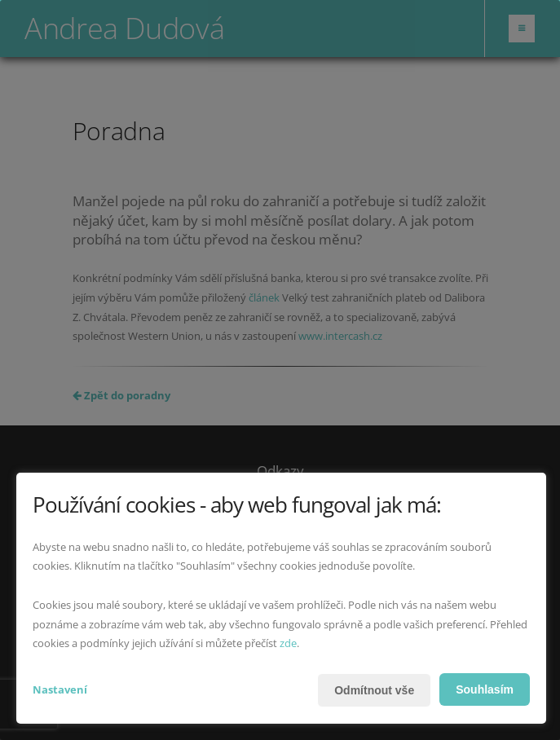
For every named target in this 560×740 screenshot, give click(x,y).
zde (288, 643)
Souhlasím (485, 689)
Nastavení (60, 689)
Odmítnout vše (374, 690)
